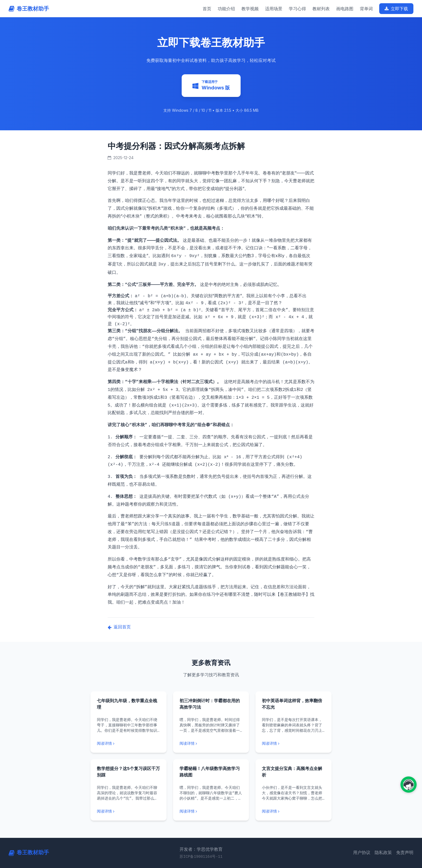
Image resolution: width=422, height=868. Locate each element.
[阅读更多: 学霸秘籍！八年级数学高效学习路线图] (211, 811)
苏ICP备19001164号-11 (201, 857)
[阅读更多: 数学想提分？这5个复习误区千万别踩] (129, 811)
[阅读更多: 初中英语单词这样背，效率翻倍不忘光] (293, 744)
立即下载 (396, 9)
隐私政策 (383, 853)
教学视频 (250, 9)
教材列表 (321, 9)
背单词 (366, 9)
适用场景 (274, 9)
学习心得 (297, 9)
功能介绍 (226, 9)
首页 (207, 9)
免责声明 (405, 853)
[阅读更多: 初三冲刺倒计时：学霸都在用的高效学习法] (211, 744)
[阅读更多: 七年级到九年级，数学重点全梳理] (129, 744)
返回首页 (119, 627)
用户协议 (362, 853)
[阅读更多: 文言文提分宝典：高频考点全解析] (293, 811)
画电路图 (345, 9)
